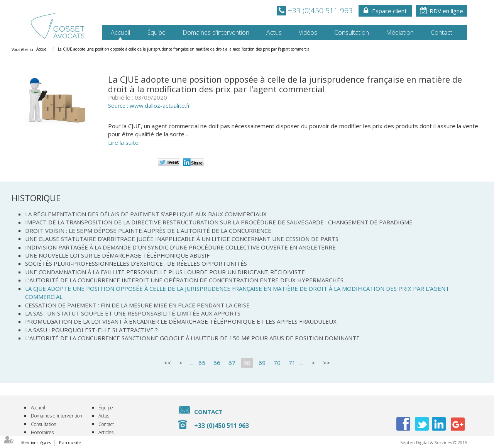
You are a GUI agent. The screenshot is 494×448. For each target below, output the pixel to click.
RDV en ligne (446, 11)
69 (262, 363)
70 (277, 363)
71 (292, 363)
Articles (106, 432)
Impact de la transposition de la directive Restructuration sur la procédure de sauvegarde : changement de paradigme (219, 222)
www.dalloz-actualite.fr (160, 105)
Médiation (400, 32)
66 (217, 363)
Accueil (120, 32)
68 (247, 363)
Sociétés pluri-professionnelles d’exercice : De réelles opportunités (136, 263)
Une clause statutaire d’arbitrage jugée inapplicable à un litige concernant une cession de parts (182, 239)
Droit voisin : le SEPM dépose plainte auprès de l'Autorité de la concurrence (148, 231)
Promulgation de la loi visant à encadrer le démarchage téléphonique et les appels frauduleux (181, 321)
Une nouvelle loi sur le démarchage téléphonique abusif (117, 255)
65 (202, 363)
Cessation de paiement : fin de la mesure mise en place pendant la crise (137, 305)
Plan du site (70, 443)
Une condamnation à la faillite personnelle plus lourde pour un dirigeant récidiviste (165, 272)
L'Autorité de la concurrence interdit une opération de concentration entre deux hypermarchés (184, 280)
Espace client (389, 11)
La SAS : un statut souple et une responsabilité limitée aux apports (133, 313)
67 (232, 363)
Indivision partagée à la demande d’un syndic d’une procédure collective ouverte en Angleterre (180, 247)
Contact (442, 32)
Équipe (156, 32)
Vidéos (308, 32)
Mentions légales (36, 443)
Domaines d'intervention (216, 32)
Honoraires (42, 432)
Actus (274, 32)
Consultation (352, 32)
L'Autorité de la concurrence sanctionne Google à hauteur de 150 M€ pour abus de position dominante (192, 338)
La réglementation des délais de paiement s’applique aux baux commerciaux (146, 214)
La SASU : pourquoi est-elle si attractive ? (91, 330)
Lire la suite (123, 143)
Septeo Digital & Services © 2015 (434, 442)
